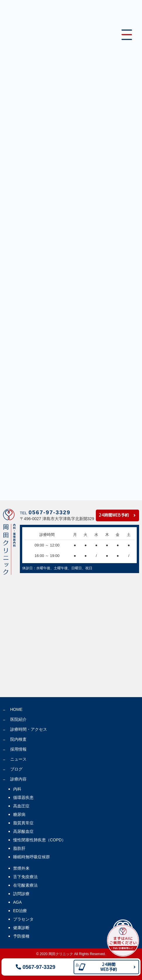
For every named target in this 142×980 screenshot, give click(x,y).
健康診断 (21, 928)
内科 (17, 789)
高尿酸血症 (23, 831)
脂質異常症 (23, 823)
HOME (16, 709)
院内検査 (18, 739)
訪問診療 (21, 894)
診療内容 (18, 779)
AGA (18, 902)
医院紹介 (18, 719)
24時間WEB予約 (114, 515)
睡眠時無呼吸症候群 (32, 857)
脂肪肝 (19, 848)
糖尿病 (19, 814)
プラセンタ (23, 919)
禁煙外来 (21, 868)
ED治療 (20, 911)
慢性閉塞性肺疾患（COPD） (39, 840)
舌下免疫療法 (25, 877)
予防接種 (21, 936)
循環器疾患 (23, 797)
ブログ (16, 769)
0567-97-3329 (35, 967)
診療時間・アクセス (29, 729)
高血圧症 (21, 806)
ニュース (18, 759)
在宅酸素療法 (25, 885)
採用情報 (18, 749)
